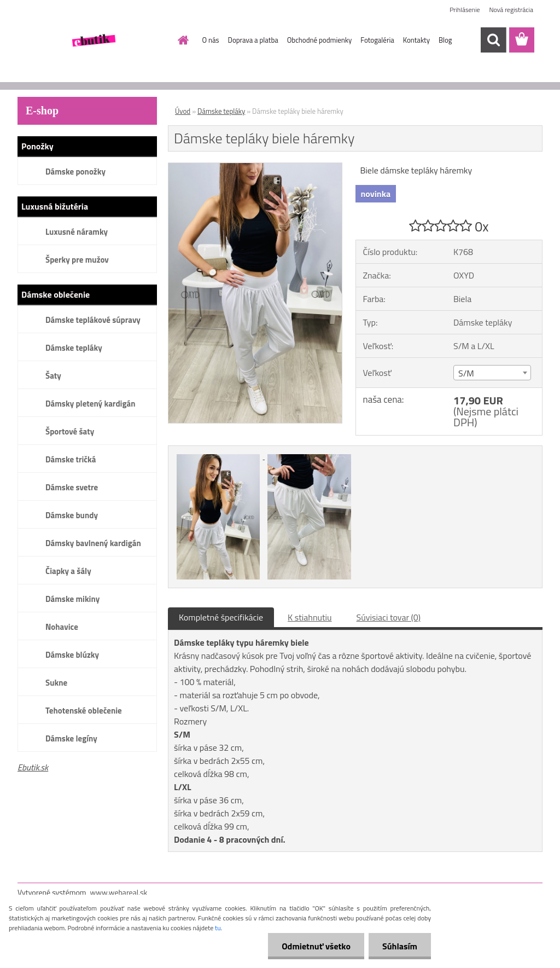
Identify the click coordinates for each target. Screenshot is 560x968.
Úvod (183, 111)
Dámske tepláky (74, 348)
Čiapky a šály (68, 571)
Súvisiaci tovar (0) (389, 617)
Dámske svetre (72, 487)
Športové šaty (70, 431)
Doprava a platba (253, 40)
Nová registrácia (511, 10)
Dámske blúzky (72, 655)
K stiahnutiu (310, 617)
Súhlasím (400, 946)
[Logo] (93, 40)
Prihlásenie (465, 10)
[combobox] (492, 373)
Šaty (53, 376)
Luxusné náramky (77, 232)
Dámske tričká (71, 459)
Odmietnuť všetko (316, 946)
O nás (211, 40)
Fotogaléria (377, 40)
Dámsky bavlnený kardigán (93, 543)
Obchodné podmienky (320, 40)
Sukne (56, 683)
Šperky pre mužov (77, 260)
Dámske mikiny (72, 599)
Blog (445, 40)
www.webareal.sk (119, 892)
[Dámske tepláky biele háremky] (255, 167)
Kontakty (416, 40)
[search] (493, 40)
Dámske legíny (71, 738)
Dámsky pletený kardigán (90, 404)
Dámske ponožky (75, 172)
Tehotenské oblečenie (84, 711)
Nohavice (62, 627)
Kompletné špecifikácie (221, 617)
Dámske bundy (72, 515)
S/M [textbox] (466, 373)
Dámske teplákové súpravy (93, 320)
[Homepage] (182, 40)
